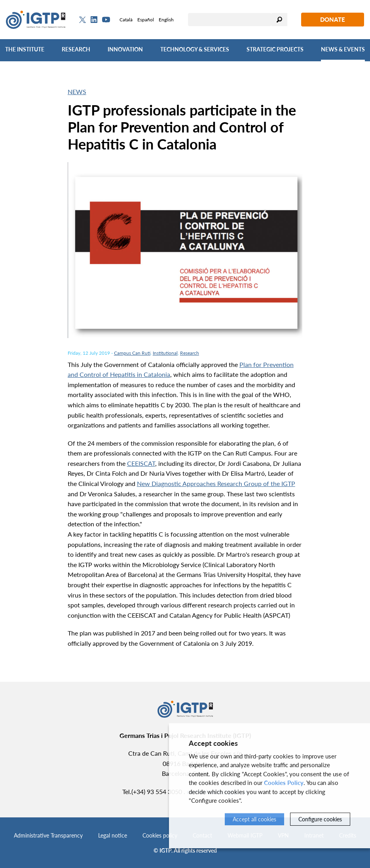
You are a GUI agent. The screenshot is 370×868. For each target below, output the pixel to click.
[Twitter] (83, 20)
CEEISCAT (141, 463)
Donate (333, 19)
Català (126, 20)
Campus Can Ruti (132, 353)
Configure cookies (320, 819)
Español (146, 20)
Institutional (165, 353)
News (77, 92)
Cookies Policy (284, 783)
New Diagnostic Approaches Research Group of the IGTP (216, 483)
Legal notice (113, 835)
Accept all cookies (254, 819)
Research (76, 49)
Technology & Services (195, 49)
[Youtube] (106, 20)
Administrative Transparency (48, 835)
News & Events (343, 49)
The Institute (25, 49)
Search (279, 20)
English (166, 20)
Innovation (125, 49)
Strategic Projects (275, 49)
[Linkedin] (94, 20)
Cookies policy (160, 835)
